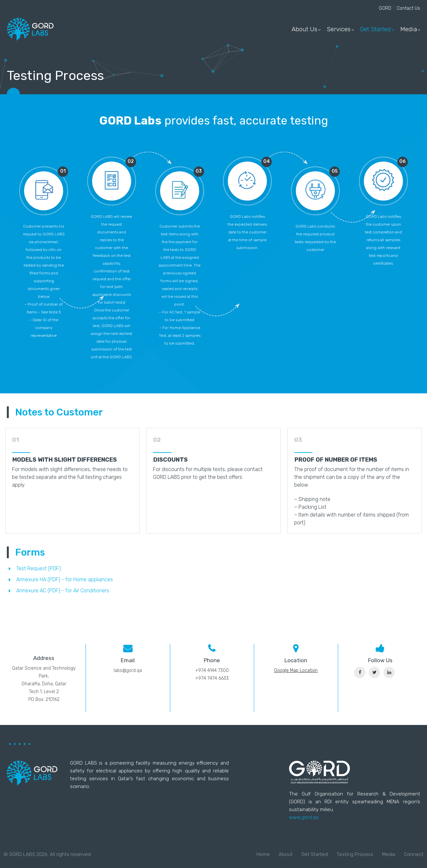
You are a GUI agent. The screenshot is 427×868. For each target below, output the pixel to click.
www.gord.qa (304, 817)
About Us (304, 29)
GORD (385, 8)
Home (263, 854)
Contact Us (408, 8)
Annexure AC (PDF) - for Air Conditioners (63, 591)
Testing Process (355, 854)
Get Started (375, 29)
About (286, 854)
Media (409, 29)
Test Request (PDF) (39, 568)
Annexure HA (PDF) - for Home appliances (65, 579)
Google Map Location (296, 671)
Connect (414, 854)
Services (339, 29)
